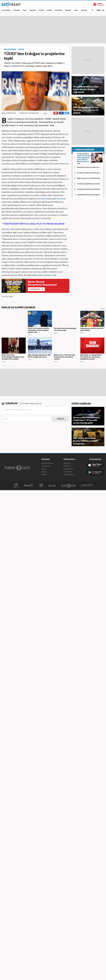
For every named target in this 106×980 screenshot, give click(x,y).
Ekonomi (33, 10)
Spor (25, 10)
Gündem (17, 10)
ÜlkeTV (52, 485)
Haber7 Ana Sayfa (98, 4)
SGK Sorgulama (69, 474)
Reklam (44, 472)
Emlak (50, 10)
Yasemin (87, 485)
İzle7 (68, 485)
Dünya (42, 10)
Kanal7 (16, 485)
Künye (44, 469)
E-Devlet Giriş (68, 469)
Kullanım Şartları (47, 463)
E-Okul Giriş (68, 472)
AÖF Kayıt (67, 466)
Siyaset (68, 10)
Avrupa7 (41, 485)
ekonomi (61, 199)
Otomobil (58, 10)
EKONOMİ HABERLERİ (10, 49)
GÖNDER (61, 419)
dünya (43, 199)
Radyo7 (29, 485)
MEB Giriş (67, 463)
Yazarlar (84, 10)
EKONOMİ (21, 49)
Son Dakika (6, 10)
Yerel (76, 10)
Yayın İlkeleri (46, 466)
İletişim (44, 474)
